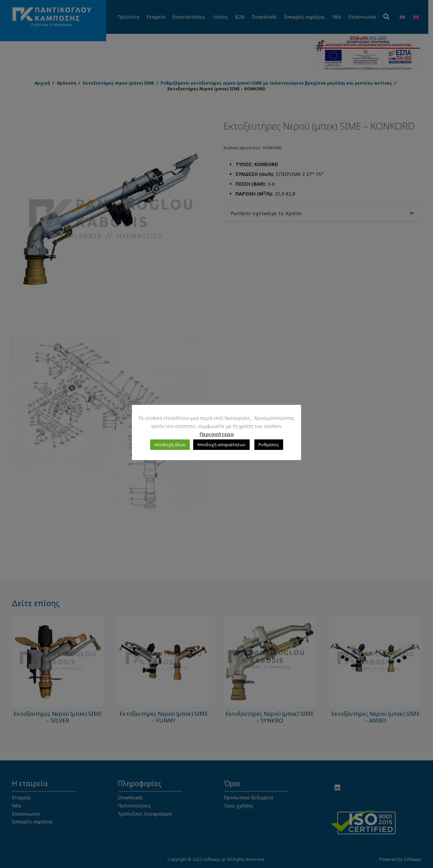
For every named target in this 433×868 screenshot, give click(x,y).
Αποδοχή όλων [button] (170, 444)
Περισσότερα (217, 434)
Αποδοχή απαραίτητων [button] (221, 444)
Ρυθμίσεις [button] (269, 444)
